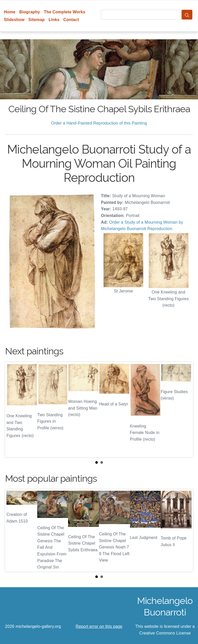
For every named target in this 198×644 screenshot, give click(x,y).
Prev (13, 410)
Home (10, 12)
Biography (30, 12)
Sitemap (37, 20)
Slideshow (14, 20)
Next (185, 410)
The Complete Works (65, 12)
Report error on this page (99, 626)
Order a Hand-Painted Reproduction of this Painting (99, 123)
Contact (71, 20)
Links (54, 20)
